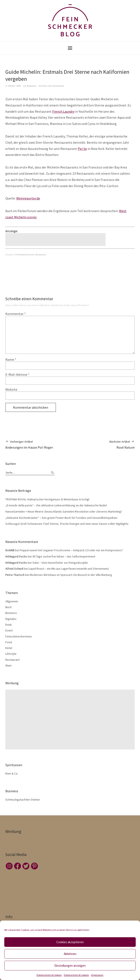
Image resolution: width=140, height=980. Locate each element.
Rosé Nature (122, 444)
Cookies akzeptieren (70, 942)
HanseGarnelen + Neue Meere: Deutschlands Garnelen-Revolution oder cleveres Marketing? (64, 511)
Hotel (9, 648)
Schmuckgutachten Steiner (23, 800)
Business (11, 613)
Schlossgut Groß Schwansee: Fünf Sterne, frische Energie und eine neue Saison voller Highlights (67, 524)
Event (9, 630)
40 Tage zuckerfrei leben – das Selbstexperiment (64, 556)
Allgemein (12, 601)
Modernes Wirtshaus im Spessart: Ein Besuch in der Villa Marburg (71, 575)
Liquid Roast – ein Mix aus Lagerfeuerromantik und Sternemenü (69, 569)
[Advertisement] (56, 239)
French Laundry (63, 111)
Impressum (97, 975)
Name (11, 359)
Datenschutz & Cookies (49, 975)
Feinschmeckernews (25, 254)
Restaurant (41, 254)
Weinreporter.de (28, 198)
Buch (8, 607)
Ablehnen (70, 954)
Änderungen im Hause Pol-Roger (29, 444)
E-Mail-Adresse (17, 374)
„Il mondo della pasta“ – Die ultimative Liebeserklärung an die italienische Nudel (56, 505)
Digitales (11, 619)
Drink (9, 625)
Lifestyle (11, 654)
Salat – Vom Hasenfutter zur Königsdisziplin (60, 563)
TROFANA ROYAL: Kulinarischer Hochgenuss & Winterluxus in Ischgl (47, 499)
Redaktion (32, 86)
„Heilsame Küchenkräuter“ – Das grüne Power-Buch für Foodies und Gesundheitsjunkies (61, 518)
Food (9, 642)
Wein (8, 665)
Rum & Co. (12, 773)
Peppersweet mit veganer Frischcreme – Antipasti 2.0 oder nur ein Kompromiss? (71, 550)
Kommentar (16, 314)
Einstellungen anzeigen (70, 966)
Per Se (82, 149)
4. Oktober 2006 (13, 86)
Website (11, 389)
